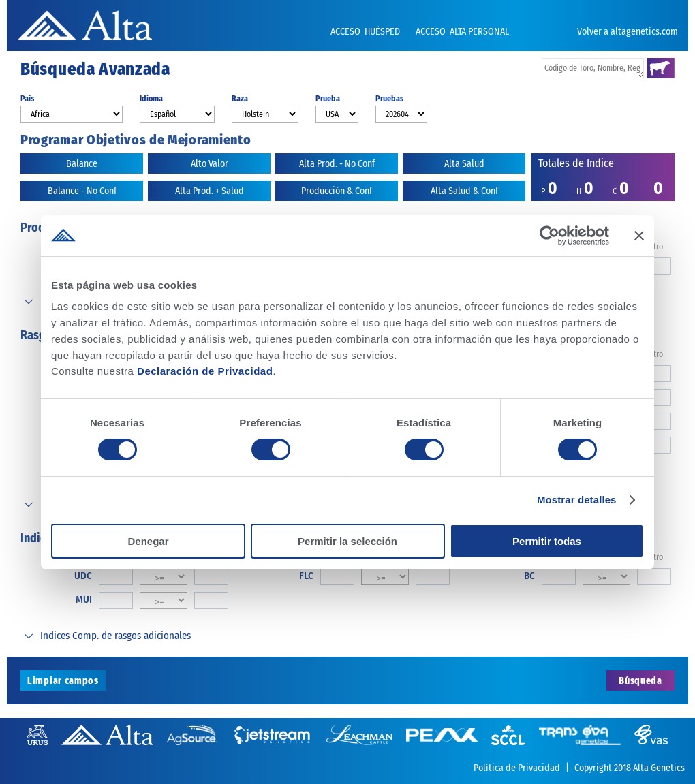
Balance (82, 164)
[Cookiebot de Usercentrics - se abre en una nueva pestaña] (550, 235)
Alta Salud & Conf (464, 191)
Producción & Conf (337, 191)
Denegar (148, 541)
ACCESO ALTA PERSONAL (462, 32)
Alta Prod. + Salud (210, 191)
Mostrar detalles (577, 500)
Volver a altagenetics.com (628, 32)
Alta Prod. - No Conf (337, 164)
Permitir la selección (347, 541)
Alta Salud (464, 164)
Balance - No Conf (82, 191)
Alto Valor (210, 164)
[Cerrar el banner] (639, 235)
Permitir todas (547, 541)
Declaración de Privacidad (205, 371)
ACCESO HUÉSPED (366, 32)
